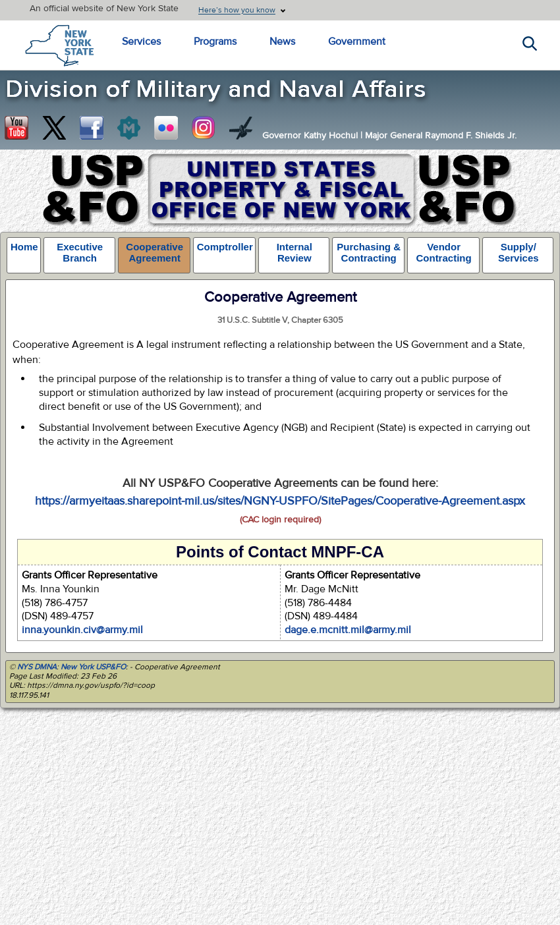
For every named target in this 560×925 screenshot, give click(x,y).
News (282, 42)
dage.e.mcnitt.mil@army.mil (348, 630)
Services (141, 42)
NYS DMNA (37, 667)
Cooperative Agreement (154, 252)
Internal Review (294, 252)
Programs (215, 42)
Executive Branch (80, 252)
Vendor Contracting (443, 252)
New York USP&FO (93, 667)
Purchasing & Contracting (369, 252)
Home (24, 247)
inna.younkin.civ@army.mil (82, 630)
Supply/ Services (518, 252)
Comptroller (225, 247)
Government (357, 42)
